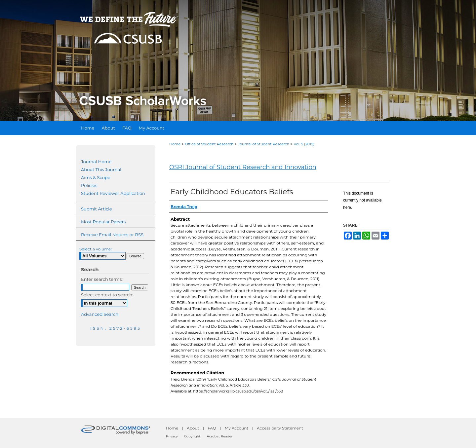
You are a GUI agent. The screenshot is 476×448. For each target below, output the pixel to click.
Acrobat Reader (220, 436)
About (193, 428)
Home (175, 144)
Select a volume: (96, 249)
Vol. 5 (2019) (304, 144)
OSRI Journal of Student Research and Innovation (243, 167)
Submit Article (96, 209)
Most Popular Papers (103, 222)
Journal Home (96, 162)
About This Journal (101, 169)
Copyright (192, 436)
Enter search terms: (102, 279)
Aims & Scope (96, 177)
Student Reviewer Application (113, 193)
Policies (89, 185)
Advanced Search (100, 314)
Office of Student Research (209, 144)
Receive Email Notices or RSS (112, 235)
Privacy (172, 436)
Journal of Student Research (264, 144)
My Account (237, 428)
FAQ (212, 428)
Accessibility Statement (280, 428)
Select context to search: (107, 295)
